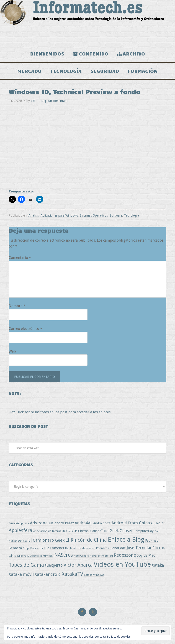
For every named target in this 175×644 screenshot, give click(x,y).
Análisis (34, 215)
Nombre (17, 306)
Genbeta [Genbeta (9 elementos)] (15, 548)
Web (12, 351)
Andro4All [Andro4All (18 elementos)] (84, 523)
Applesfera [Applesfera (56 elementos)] (21, 530)
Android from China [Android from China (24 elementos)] (131, 523)
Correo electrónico (25, 329)
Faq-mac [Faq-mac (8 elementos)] (152, 540)
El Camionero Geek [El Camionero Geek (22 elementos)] (46, 540)
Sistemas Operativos (94, 215)
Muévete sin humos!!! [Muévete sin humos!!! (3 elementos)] (40, 556)
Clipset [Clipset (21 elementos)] (126, 531)
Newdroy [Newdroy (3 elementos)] (95, 556)
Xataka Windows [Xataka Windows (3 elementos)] (94, 575)
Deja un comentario (55, 101)
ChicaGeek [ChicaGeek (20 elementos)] (109, 531)
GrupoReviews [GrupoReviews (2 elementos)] (31, 548)
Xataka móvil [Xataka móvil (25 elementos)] (21, 574)
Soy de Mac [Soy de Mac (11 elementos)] (146, 555)
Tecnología (131, 215)
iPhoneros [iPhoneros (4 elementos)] (102, 548)
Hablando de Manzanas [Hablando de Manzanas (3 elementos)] (80, 548)
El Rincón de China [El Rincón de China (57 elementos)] (86, 540)
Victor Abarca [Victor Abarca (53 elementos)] (78, 565)
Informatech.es (87, 23)
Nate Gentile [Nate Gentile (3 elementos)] (81, 556)
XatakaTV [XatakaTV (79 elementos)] (72, 574)
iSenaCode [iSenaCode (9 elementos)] (118, 548)
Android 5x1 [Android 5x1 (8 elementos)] (102, 523)
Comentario (20, 258)
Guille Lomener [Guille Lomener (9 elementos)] (52, 548)
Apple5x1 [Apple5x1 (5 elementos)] (157, 523)
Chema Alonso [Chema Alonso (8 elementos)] (89, 531)
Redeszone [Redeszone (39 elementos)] (125, 555)
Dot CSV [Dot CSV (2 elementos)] (23, 541)
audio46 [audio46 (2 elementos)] (73, 531)
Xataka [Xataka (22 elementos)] (158, 565)
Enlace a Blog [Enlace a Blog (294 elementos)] (126, 540)
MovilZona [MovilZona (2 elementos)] (20, 556)
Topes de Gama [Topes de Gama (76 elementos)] (26, 565)
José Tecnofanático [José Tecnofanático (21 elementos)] (144, 548)
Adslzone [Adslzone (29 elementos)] (39, 523)
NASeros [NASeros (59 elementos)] (64, 555)
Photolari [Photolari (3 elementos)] (107, 556)
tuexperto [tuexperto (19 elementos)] (54, 565)
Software (116, 215)
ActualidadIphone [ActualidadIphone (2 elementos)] (19, 524)
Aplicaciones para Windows (59, 215)
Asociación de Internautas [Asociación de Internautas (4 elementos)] (50, 531)
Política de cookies (119, 637)
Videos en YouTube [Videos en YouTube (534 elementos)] (122, 564)
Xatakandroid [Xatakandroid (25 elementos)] (48, 574)
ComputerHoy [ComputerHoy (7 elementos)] (144, 531)
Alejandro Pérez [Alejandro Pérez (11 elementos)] (61, 523)
